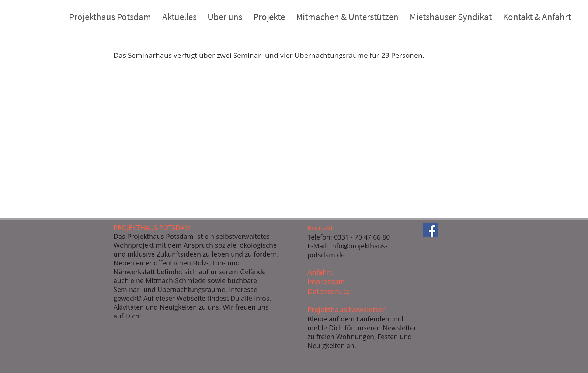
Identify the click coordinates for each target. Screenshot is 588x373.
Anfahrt (320, 272)
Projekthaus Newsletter (346, 310)
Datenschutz (328, 291)
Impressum (326, 282)
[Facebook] (430, 230)
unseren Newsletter (386, 328)
